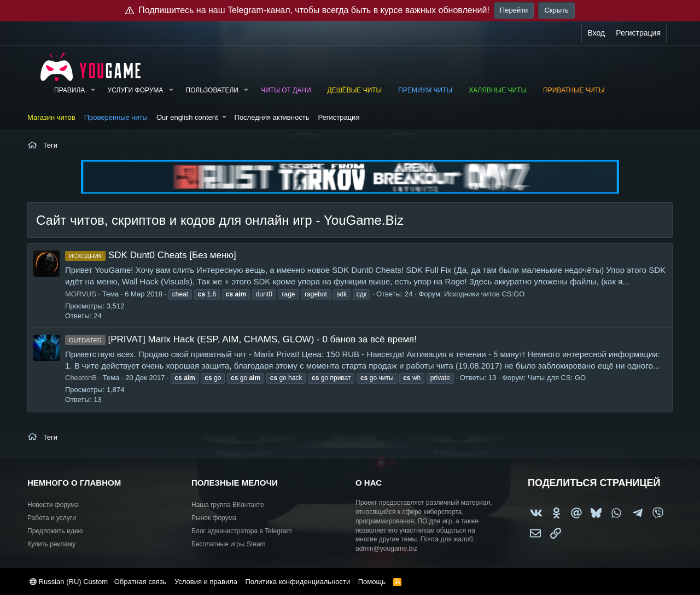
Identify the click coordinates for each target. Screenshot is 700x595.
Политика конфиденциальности (297, 582)
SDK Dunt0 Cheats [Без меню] (151, 255)
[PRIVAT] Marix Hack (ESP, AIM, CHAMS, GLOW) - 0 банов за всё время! (241, 339)
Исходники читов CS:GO (484, 294)
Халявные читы (498, 90)
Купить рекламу (51, 544)
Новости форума (53, 505)
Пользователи (212, 90)
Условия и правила (206, 582)
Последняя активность (272, 117)
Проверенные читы (116, 117)
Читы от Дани (286, 90)
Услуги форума (136, 90)
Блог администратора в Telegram (242, 531)
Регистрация (339, 117)
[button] (92, 91)
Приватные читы (574, 90)
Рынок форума (214, 518)
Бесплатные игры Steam (229, 544)
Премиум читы (425, 90)
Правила (69, 90)
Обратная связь (141, 582)
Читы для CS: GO (557, 378)
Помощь (372, 582)
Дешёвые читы (355, 90)
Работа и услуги (52, 518)
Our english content (187, 117)
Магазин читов (51, 117)
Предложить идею (55, 531)
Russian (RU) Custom (69, 582)
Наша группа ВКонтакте (228, 505)
